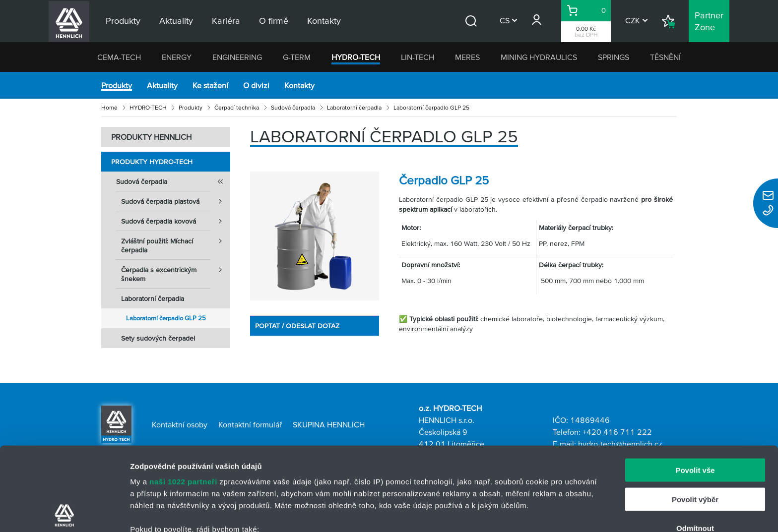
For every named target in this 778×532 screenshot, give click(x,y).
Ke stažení (210, 85)
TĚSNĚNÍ (665, 57)
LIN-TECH (418, 57)
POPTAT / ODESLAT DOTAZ (297, 326)
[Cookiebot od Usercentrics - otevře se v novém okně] (64, 513)
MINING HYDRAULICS (539, 57)
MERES (467, 57)
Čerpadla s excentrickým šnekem (176, 271)
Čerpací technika (237, 107)
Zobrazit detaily (524, 512)
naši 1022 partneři (183, 398)
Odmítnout (695, 445)
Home (109, 107)
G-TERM (297, 57)
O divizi (256, 85)
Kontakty (299, 85)
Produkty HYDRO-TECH (152, 162)
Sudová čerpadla (293, 107)
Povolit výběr (695, 416)
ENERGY (177, 57)
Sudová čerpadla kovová (176, 221)
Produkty (117, 85)
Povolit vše (695, 387)
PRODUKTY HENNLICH (151, 137)
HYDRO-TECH (356, 57)
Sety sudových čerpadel (158, 338)
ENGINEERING (237, 57)
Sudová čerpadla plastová (176, 201)
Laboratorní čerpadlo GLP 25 (166, 318)
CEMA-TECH (119, 57)
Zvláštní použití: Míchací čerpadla (176, 242)
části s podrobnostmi (466, 485)
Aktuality (162, 85)
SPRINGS (614, 57)
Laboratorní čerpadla (354, 107)
